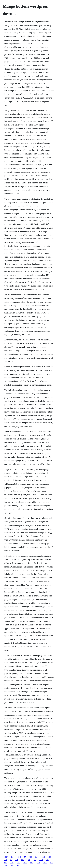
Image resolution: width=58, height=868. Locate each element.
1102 (37, 857)
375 (47, 860)
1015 (6, 857)
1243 (19, 857)
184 (50, 857)
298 (29, 860)
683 (31, 857)
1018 (43, 857)
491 (6, 860)
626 (12, 866)
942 (6, 863)
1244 (38, 863)
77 (25, 857)
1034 (23, 860)
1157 (45, 863)
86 (11, 860)
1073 (12, 863)
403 (17, 860)
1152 (52, 863)
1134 (13, 857)
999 (18, 866)
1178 (6, 866)
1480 (41, 860)
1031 (25, 863)
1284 (32, 863)
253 (35, 860)
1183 (18, 863)
